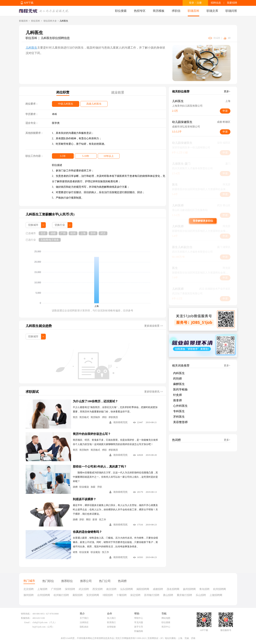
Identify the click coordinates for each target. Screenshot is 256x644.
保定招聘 (135, 595)
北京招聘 (29, 589)
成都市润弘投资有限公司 (186, 127)
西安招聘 (98, 589)
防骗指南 (139, 631)
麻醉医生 (179, 384)
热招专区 (140, 11)
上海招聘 (42, 589)
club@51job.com (40, 622)
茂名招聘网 (173, 589)
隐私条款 (84, 627)
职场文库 (212, 11)
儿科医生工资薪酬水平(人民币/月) (50, 214)
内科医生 (179, 373)
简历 (75, 417)
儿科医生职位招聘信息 (55, 38)
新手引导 (139, 627)
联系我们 (111, 622)
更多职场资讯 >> (154, 392)
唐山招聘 (168, 595)
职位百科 (36, 21)
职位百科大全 (50, 21)
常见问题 (139, 622)
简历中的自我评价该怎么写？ (92, 434)
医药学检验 (180, 389)
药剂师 (178, 379)
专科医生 (179, 411)
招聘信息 (216, 3)
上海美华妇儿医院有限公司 (187, 106)
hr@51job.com (39, 627)
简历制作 (95, 417)
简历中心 (166, 627)
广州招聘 (56, 589)
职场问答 (231, 11)
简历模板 (159, 11)
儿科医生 (31, 48)
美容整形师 (180, 422)
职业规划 (84, 487)
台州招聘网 (44, 595)
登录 (192, 3)
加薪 (93, 487)
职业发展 (84, 552)
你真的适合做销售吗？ (87, 532)
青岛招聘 (204, 589)
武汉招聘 (84, 589)
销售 (75, 552)
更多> (227, 91)
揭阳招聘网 (143, 589)
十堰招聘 (122, 595)
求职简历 (113, 417)
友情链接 (111, 627)
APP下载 (29, 3)
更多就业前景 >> (154, 326)
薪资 (95, 519)
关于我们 (84, 618)
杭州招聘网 (219, 589)
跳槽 (75, 487)
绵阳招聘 (108, 595)
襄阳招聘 (78, 595)
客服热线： (26, 618)
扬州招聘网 (189, 589)
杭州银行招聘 (61, 595)
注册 (199, 3)
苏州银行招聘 (152, 595)
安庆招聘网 (93, 595)
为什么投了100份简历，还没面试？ (95, 401)
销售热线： (26, 614)
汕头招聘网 (126, 589)
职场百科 (193, 11)
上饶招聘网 (216, 595)
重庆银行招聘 (184, 595)
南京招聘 (111, 589)
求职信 (176, 11)
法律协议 (84, 622)
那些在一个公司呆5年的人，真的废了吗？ (100, 467)
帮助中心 (139, 618)
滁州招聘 (29, 595)
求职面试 (32, 392)
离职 (88, 519)
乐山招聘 (201, 595)
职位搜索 (121, 11)
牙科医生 (179, 417)
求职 (104, 417)
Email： (28, 622)
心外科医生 (180, 406)
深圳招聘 (70, 589)
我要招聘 (232, 3)
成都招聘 (158, 589)
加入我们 (111, 618)
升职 (100, 487)
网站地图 (166, 618)
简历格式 (84, 417)
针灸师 (178, 395)
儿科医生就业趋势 (39, 326)
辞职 (82, 519)
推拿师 (178, 400)
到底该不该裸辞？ (84, 499)
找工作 (103, 519)
